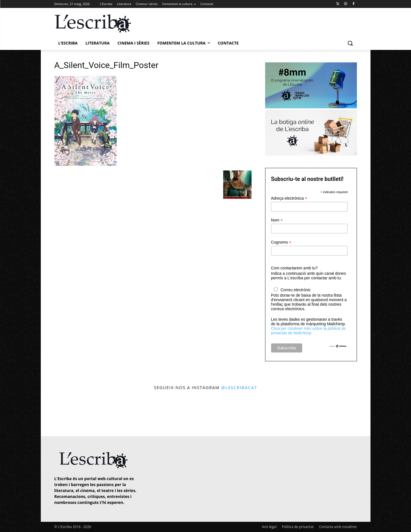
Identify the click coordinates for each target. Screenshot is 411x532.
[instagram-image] (60, 414)
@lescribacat (239, 387)
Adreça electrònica (289, 198)
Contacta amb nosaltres (338, 527)
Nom (277, 220)
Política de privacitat (298, 527)
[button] (350, 43)
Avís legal (269, 527)
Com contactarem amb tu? (294, 268)
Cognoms (281, 242)
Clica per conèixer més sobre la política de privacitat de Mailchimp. (308, 331)
